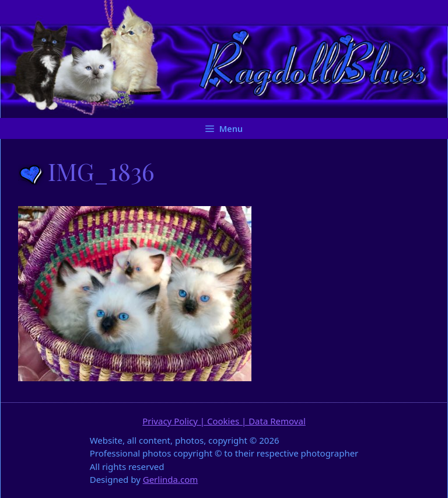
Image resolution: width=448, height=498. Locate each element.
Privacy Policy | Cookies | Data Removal (224, 421)
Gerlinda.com (171, 479)
